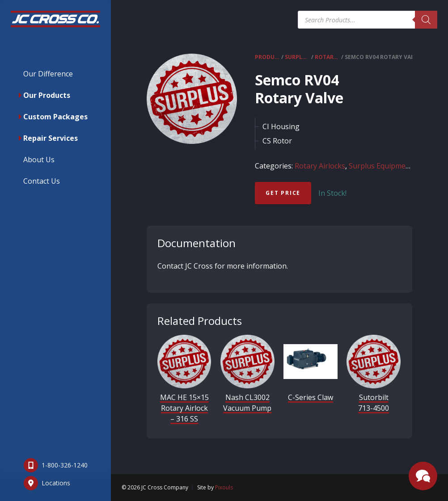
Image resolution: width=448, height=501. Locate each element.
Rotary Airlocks (327, 57)
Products (267, 57)
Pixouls (224, 487)
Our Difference (48, 74)
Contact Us (42, 181)
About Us (39, 160)
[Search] (426, 20)
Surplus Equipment (297, 57)
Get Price (283, 193)
